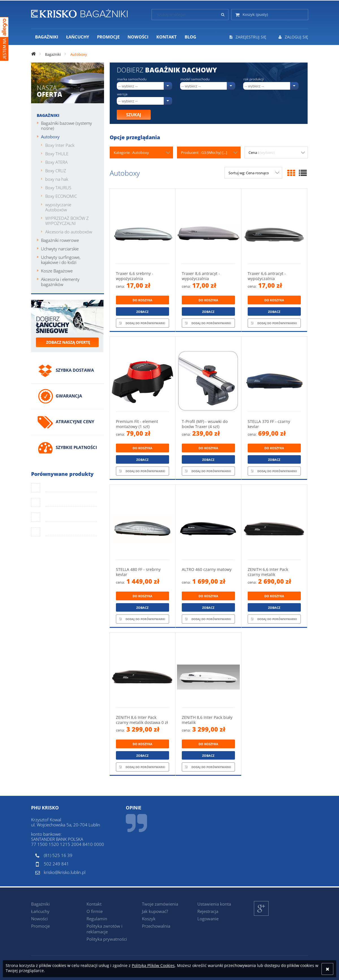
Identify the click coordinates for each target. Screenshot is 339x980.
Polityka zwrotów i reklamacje (104, 929)
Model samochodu (195, 79)
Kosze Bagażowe (57, 271)
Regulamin (97, 919)
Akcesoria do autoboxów (69, 232)
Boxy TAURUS (58, 188)
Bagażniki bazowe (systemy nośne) (66, 126)
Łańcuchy (40, 911)
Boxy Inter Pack (60, 145)
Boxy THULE (57, 154)
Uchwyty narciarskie (60, 249)
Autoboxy (50, 137)
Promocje (40, 926)
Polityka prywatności (107, 939)
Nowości (39, 919)
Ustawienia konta (214, 904)
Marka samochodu (132, 79)
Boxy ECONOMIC (61, 196)
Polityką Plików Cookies (153, 965)
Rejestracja (208, 911)
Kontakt (94, 904)
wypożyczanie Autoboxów (58, 207)
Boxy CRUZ (56, 171)
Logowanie (208, 919)
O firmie (95, 911)
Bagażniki (48, 115)
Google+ (261, 916)
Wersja (122, 94)
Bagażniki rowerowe (60, 240)
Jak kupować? (155, 911)
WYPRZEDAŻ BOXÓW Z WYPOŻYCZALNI (67, 221)
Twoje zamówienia (160, 904)
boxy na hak (57, 179)
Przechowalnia (156, 926)
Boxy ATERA (56, 162)
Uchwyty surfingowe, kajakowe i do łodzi (61, 260)
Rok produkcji (254, 79)
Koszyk (149, 919)
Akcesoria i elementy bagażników (60, 282)
